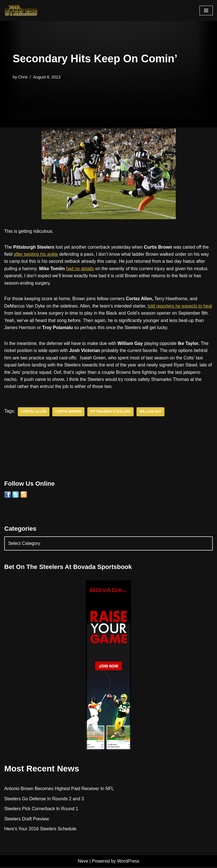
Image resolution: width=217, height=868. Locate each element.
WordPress (128, 862)
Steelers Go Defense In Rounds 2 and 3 (44, 800)
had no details (81, 269)
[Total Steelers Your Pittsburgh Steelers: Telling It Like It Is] (21, 10)
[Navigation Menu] (206, 10)
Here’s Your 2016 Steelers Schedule (41, 830)
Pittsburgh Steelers (111, 412)
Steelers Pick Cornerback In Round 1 (41, 810)
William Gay (151, 412)
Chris (23, 77)
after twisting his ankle (36, 254)
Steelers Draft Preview (27, 820)
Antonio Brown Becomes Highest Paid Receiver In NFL (59, 789)
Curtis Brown (69, 412)
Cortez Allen (34, 412)
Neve (83, 862)
